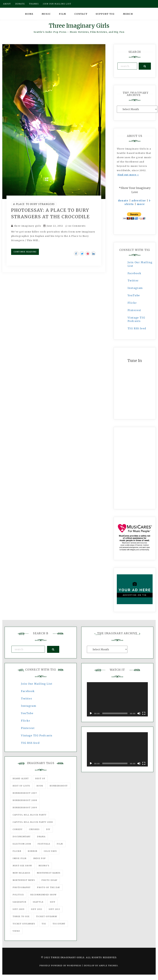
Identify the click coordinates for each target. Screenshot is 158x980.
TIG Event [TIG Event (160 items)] (59, 924)
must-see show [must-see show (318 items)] (22, 866)
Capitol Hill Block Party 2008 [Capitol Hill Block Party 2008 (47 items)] (33, 822)
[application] (117, 699)
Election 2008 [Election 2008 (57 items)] (22, 844)
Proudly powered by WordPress (61, 966)
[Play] (91, 713)
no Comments (76, 226)
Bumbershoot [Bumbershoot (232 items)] (59, 786)
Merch (128, 14)
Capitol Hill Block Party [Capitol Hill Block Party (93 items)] (29, 815)
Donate (20, 4)
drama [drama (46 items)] (41, 837)
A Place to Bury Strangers (34, 204)
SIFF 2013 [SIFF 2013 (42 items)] (54, 909)
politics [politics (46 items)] (18, 895)
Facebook (134, 273)
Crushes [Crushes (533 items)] (34, 829)
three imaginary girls (28, 226)
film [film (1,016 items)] (60, 844)
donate (123, 201)
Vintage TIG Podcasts (37, 735)
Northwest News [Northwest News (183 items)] (24, 880)
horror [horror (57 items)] (33, 851)
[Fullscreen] (144, 713)
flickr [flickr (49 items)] (17, 851)
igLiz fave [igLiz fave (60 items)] (50, 851)
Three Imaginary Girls (79, 26)
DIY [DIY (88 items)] (48, 829)
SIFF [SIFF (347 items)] (53, 902)
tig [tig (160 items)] (44, 924)
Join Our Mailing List (37, 684)
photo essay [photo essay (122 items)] (49, 880)
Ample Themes (108, 966)
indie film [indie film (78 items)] (20, 858)
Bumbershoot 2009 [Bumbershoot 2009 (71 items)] (25, 808)
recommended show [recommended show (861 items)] (44, 895)
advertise (139, 201)
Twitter (133, 281)
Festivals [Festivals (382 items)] (44, 844)
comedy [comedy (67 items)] (18, 829)
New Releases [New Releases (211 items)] (21, 873)
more (141, 204)
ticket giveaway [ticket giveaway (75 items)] (47, 916)
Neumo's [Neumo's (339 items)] (44, 866)
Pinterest (134, 310)
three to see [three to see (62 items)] (21, 916)
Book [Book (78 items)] (40, 786)
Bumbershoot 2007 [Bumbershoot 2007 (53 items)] (25, 793)
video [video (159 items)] (16, 931)
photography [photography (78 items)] (22, 887)
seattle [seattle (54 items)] (38, 902)
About (7, 4)
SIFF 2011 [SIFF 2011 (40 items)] (37, 909)
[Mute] (139, 713)
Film (62, 14)
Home (29, 14)
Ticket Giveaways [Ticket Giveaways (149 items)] (24, 924)
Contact (81, 14)
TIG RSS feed (137, 328)
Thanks (34, 4)
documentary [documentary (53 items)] (22, 837)
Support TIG (105, 14)
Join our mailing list (57, 4)
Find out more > (128, 175)
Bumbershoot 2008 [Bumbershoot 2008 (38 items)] (25, 800)
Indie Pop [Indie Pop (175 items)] (39, 858)
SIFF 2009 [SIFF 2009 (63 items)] (19, 909)
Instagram (135, 288)
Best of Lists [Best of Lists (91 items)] (21, 786)
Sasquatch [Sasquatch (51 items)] (19, 902)
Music (46, 14)
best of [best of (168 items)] (40, 778)
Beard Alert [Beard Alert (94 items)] (21, 778)
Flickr (132, 303)
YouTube (134, 295)
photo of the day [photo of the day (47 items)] (49, 887)
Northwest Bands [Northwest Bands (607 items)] (49, 873)
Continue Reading (25, 252)
